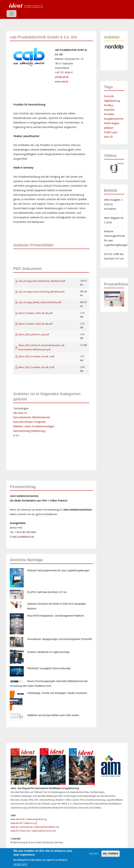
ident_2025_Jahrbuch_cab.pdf (34, 334)
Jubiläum (109, 128)
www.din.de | (18, 823)
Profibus (109, 105)
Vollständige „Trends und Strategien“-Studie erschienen (57, 693)
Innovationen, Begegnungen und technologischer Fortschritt (59, 639)
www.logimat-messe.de (44, 831)
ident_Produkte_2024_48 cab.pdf (35, 313)
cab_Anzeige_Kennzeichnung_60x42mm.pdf (41, 292)
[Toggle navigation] (12, 14)
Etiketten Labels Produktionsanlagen (34, 426)
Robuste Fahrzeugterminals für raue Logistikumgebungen (58, 570)
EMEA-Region (112, 123)
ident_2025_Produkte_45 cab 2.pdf (36, 367)
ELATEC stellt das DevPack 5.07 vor (47, 592)
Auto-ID (108, 137)
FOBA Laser (111, 132)
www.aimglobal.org (37, 819)
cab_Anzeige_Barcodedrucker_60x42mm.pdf (42, 281)
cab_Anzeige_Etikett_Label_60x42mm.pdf (40, 302)
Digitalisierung (112, 101)
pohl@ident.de (26, 537)
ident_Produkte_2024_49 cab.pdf (35, 324)
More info (20, 864)
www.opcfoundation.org (47, 827)
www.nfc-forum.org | (21, 831)
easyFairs (109, 110)
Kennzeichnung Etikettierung (29, 431)
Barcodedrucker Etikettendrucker (32, 417)
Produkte (109, 114)
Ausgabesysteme (114, 119)
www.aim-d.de (18, 819)
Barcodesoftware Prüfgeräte (29, 422)
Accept (94, 854)
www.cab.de (62, 81)
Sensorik (109, 96)
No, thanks (111, 854)
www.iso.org (31, 823)
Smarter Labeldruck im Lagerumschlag (48, 652)
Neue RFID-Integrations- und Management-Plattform (56, 616)
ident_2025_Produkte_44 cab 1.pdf (36, 356)
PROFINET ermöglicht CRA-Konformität (49, 668)
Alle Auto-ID (20, 413)
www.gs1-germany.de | (23, 827)
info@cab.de (62, 77)
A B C (16, 435)
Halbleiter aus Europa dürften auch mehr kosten (53, 715)
